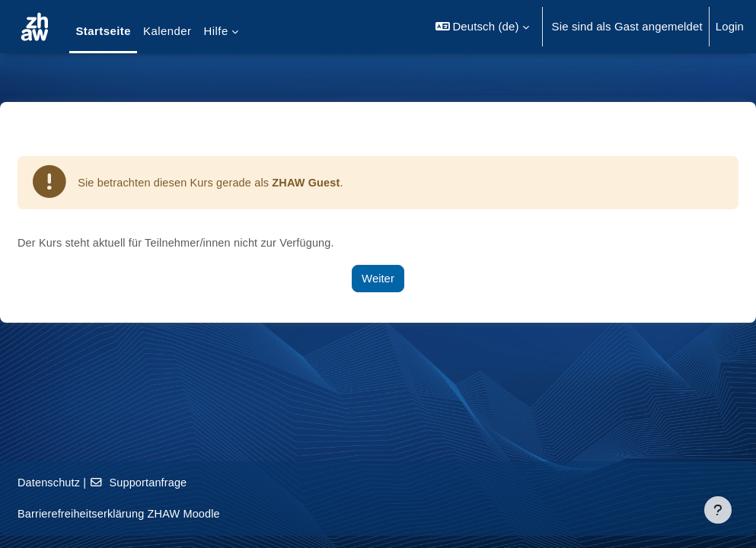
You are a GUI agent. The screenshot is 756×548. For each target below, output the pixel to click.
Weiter (378, 279)
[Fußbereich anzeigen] (718, 510)
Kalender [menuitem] (167, 31)
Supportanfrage (178, 483)
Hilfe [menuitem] (216, 31)
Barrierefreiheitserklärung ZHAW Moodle (158, 514)
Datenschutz (86, 483)
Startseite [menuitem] (103, 31)
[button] (482, 27)
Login (730, 27)
